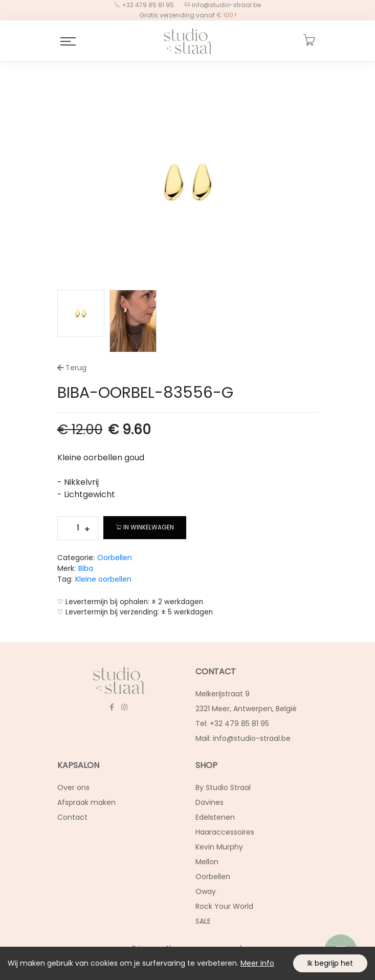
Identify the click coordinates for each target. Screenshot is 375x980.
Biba (86, 568)
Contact (72, 817)
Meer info (257, 963)
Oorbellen (115, 558)
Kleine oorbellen (103, 579)
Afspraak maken (86, 802)
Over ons (73, 787)
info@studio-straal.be (226, 5)
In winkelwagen (145, 527)
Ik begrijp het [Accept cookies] (330, 963)
